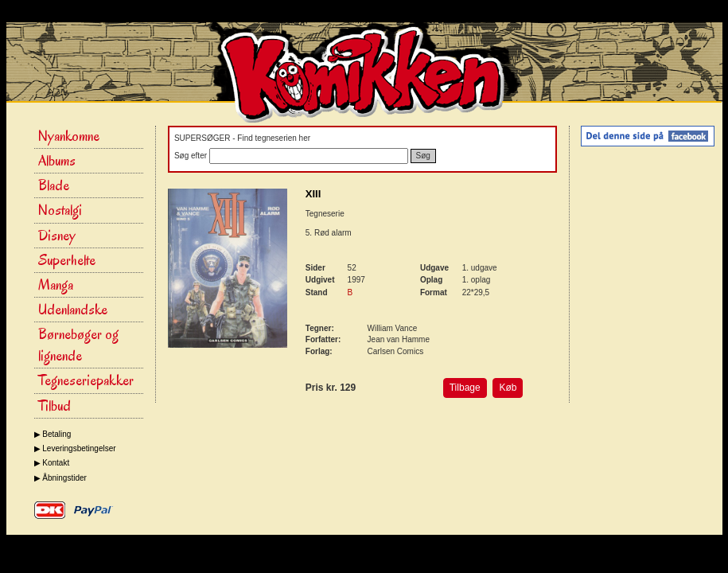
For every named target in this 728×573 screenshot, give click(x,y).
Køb (508, 388)
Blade (54, 185)
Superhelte (67, 260)
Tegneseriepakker (86, 380)
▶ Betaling (53, 434)
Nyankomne (69, 136)
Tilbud (55, 406)
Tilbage (465, 388)
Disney (57, 236)
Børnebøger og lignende (78, 345)
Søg (423, 156)
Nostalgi (60, 210)
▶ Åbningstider (60, 478)
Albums (57, 161)
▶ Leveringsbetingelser (75, 448)
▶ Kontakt (52, 463)
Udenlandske (73, 310)
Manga (56, 285)
